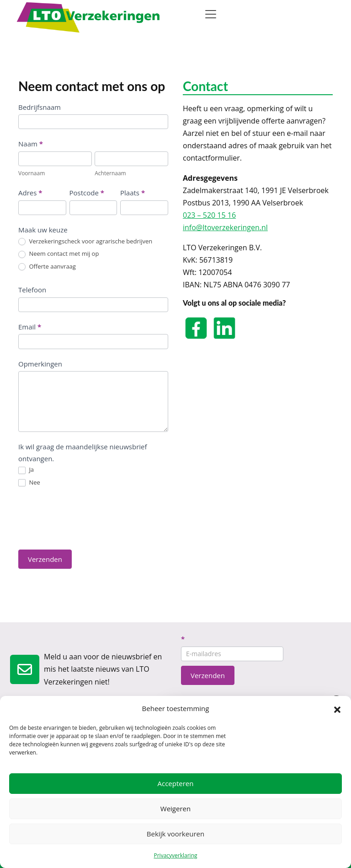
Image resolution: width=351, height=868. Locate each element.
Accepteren (176, 783)
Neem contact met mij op (58, 254)
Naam (31, 144)
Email (30, 327)
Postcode (87, 193)
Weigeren (175, 809)
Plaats (133, 193)
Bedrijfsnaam (40, 107)
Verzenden (45, 559)
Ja (26, 470)
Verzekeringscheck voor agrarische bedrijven (85, 242)
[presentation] (88, 518)
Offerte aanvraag (47, 267)
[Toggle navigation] (211, 14)
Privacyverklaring (175, 855)
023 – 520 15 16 (209, 215)
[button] (337, 709)
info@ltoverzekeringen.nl (225, 227)
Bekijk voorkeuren (175, 834)
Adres (30, 193)
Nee (29, 483)
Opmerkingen (40, 364)
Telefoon (32, 290)
